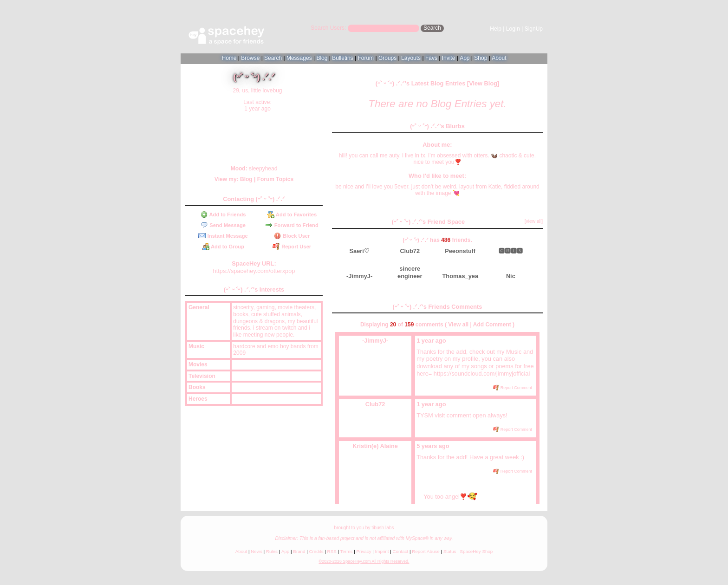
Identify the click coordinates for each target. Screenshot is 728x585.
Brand (299, 551)
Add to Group (223, 247)
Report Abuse (426, 551)
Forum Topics (275, 179)
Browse (250, 58)
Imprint (382, 551)
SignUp (534, 29)
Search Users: (328, 28)
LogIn (513, 29)
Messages (299, 58)
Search (432, 28)
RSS (332, 551)
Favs (431, 58)
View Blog (483, 83)
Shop (481, 58)
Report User (292, 247)
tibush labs (383, 528)
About (499, 58)
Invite (449, 58)
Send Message (223, 225)
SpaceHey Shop (477, 551)
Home (229, 58)
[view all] (534, 221)
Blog (322, 58)
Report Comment (513, 388)
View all (458, 325)
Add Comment (492, 325)
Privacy (364, 551)
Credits (316, 551)
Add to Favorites (292, 214)
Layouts (411, 58)
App (465, 58)
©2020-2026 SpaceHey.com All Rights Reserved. (364, 561)
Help (496, 29)
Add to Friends (223, 214)
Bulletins (342, 58)
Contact (401, 551)
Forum (366, 58)
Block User (292, 236)
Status (450, 551)
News (257, 551)
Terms (347, 551)
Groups (387, 58)
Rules (272, 551)
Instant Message (223, 236)
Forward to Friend (292, 225)
